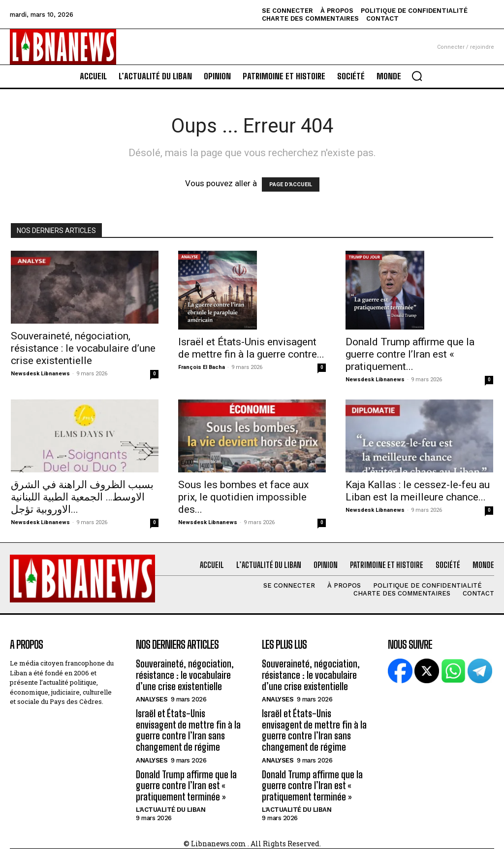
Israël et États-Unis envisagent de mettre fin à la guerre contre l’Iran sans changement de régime (186, 728)
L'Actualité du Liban (171, 805)
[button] (417, 76)
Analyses (152, 698)
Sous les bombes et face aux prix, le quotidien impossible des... (243, 497)
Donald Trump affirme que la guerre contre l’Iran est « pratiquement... (410, 354)
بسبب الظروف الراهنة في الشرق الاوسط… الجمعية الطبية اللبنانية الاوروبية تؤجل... (82, 497)
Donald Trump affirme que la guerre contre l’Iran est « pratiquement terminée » (186, 781)
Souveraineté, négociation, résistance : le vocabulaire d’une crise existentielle (83, 348)
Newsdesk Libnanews (40, 374)
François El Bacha (202, 367)
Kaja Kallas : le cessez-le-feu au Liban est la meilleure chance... (418, 491)
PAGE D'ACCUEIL (291, 184)
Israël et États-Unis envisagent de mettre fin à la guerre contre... (251, 348)
